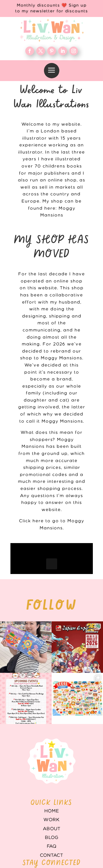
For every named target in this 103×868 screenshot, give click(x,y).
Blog (51, 834)
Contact (51, 852)
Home (52, 808)
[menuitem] (52, 71)
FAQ (51, 843)
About (52, 825)
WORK (51, 816)
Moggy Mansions (62, 421)
